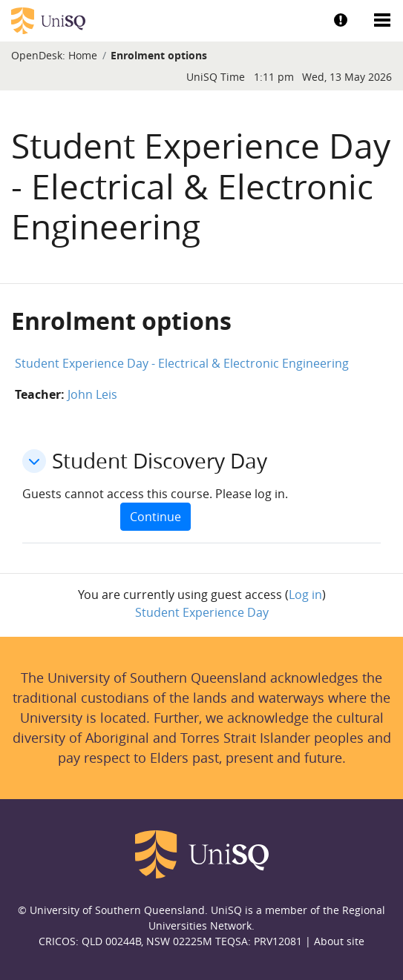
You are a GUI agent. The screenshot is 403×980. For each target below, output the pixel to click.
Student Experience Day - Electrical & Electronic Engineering (182, 363)
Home (83, 55)
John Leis (92, 394)
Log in (305, 595)
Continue (155, 517)
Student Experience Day (202, 612)
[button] (34, 461)
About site (339, 941)
